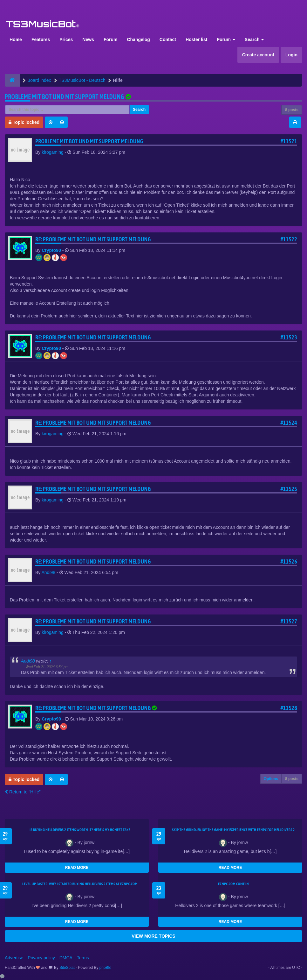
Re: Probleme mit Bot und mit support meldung (93, 239)
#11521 (289, 141)
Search (254, 39)
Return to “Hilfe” (23, 792)
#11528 (289, 708)
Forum (111, 39)
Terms (83, 958)
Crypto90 (51, 250)
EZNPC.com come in (233, 884)
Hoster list (196, 39)
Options (271, 779)
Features (41, 39)
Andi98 (48, 572)
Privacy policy (41, 958)
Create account (258, 55)
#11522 (289, 239)
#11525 (289, 489)
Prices (66, 39)
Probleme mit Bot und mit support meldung (65, 97)
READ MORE (77, 868)
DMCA (66, 958)
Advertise (14, 958)
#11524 (289, 423)
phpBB (105, 968)
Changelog (138, 39)
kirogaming (52, 152)
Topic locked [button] (24, 122)
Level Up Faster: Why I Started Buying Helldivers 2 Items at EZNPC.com (80, 884)
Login (291, 55)
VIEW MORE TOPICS (153, 936)
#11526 (289, 561)
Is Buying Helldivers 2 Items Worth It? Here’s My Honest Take (80, 830)
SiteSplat (67, 968)
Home (16, 39)
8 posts (292, 110)
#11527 (289, 621)
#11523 (289, 337)
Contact (168, 39)
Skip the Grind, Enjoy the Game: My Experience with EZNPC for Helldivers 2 (233, 830)
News (88, 39)
